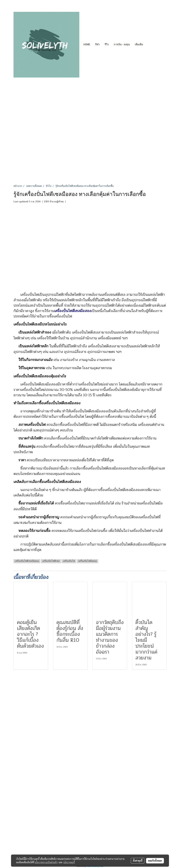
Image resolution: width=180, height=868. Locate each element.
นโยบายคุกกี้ (69, 862)
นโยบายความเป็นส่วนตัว (46, 862)
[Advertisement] (90, 160)
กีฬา (97, 45)
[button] (148, 45)
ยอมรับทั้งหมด (155, 861)
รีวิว (107, 45)
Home (87, 45)
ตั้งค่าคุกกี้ (138, 861)
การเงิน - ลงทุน (122, 45)
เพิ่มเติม (139, 45)
